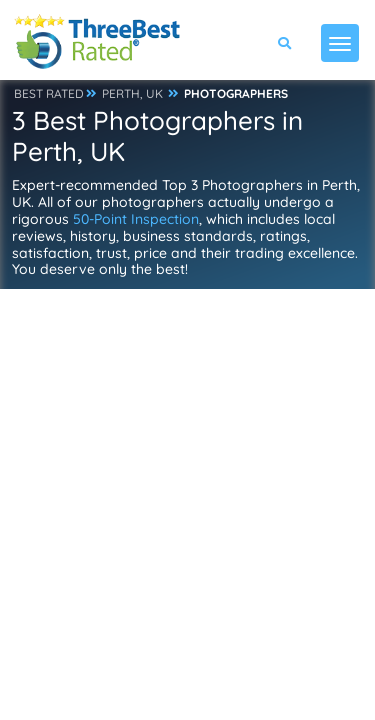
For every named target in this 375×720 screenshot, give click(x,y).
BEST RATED (49, 93)
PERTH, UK (132, 93)
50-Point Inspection (136, 219)
